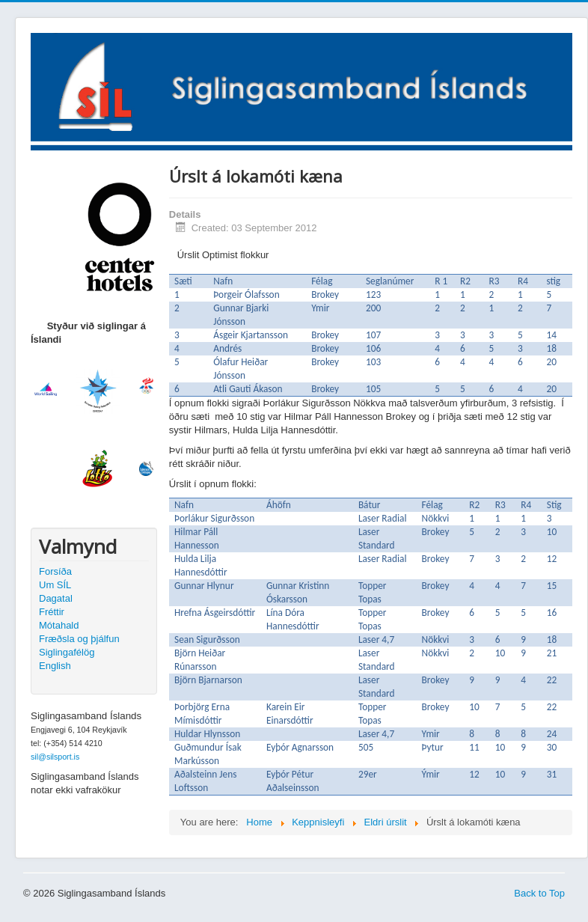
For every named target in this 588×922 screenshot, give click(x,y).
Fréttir (52, 612)
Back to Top (539, 893)
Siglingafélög (67, 652)
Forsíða (55, 571)
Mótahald (59, 625)
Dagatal (56, 598)
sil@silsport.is (55, 757)
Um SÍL (55, 585)
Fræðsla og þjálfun (79, 639)
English (55, 666)
